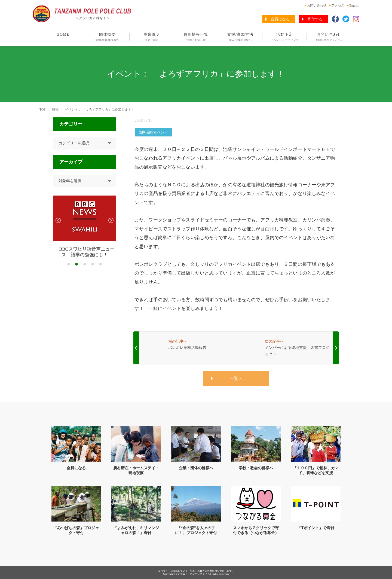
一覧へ (236, 378)
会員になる (280, 19)
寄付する (315, 19)
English (354, 5)
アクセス (338, 5)
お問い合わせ (317, 5)
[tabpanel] (85, 227)
